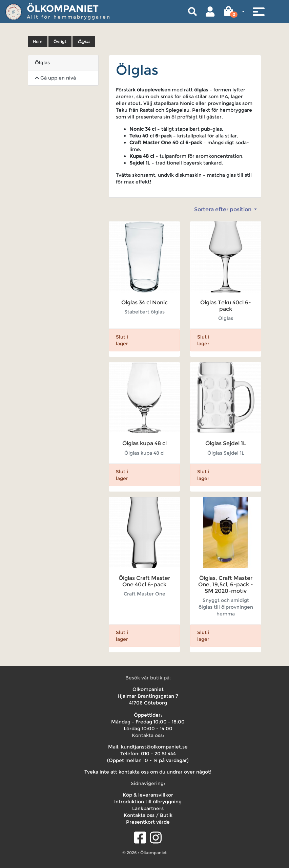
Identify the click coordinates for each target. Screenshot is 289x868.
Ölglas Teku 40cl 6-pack (226, 306)
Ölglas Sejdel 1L (226, 443)
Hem (38, 41)
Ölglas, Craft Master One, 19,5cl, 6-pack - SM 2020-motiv (226, 584)
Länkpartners (148, 808)
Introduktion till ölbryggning (148, 802)
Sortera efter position (223, 209)
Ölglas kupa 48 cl (144, 443)
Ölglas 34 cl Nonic (144, 302)
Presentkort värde (148, 822)
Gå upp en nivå (55, 78)
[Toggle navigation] (259, 12)
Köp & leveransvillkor (148, 795)
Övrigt (60, 41)
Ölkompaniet (63, 8)
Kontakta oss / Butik (148, 815)
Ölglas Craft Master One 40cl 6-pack (144, 581)
